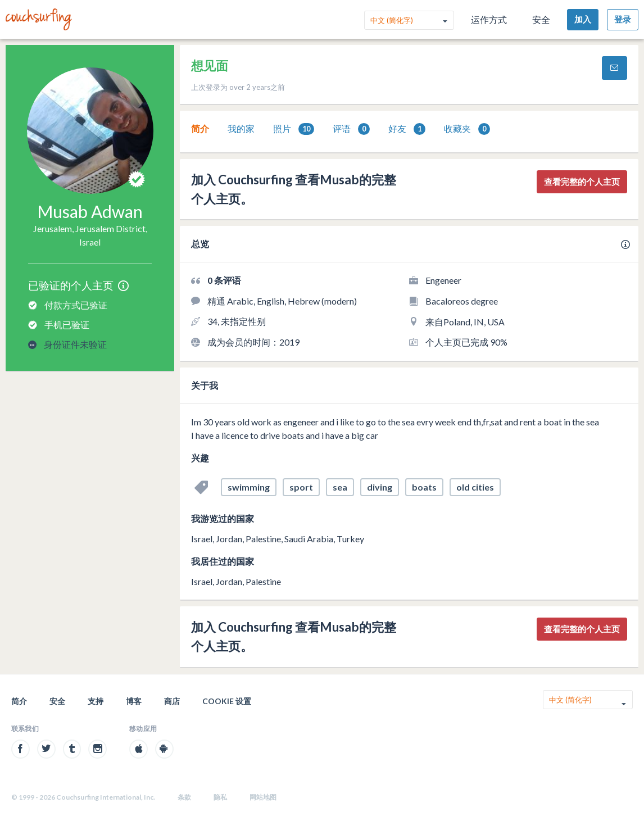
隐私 (220, 797)
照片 (294, 129)
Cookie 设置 (227, 701)
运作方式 (489, 19)
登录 (623, 19)
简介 (200, 128)
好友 (407, 129)
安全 (541, 19)
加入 (583, 19)
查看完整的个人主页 (582, 182)
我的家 (241, 128)
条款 (184, 797)
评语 (351, 129)
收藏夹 (467, 129)
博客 (134, 701)
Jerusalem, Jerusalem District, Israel (90, 235)
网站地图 (263, 797)
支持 (96, 701)
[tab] (200, 129)
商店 (172, 701)
